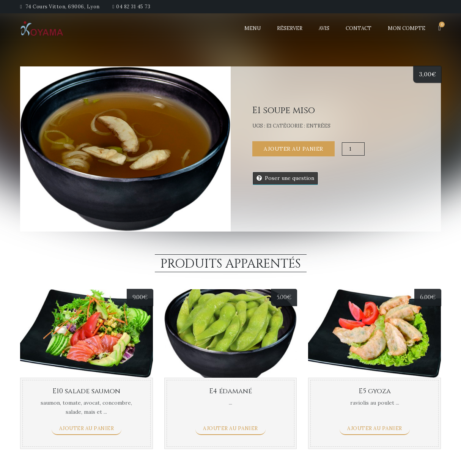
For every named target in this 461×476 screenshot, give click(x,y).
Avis (324, 28)
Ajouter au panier (293, 149)
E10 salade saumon (86, 391)
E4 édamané (230, 391)
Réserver (290, 28)
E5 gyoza (375, 391)
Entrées (318, 126)
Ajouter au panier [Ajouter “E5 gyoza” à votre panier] (375, 428)
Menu (253, 28)
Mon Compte (407, 28)
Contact (359, 28)
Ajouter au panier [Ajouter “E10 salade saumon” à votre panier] (87, 428)
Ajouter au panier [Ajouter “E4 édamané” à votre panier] (230, 428)
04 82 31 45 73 (133, 7)
